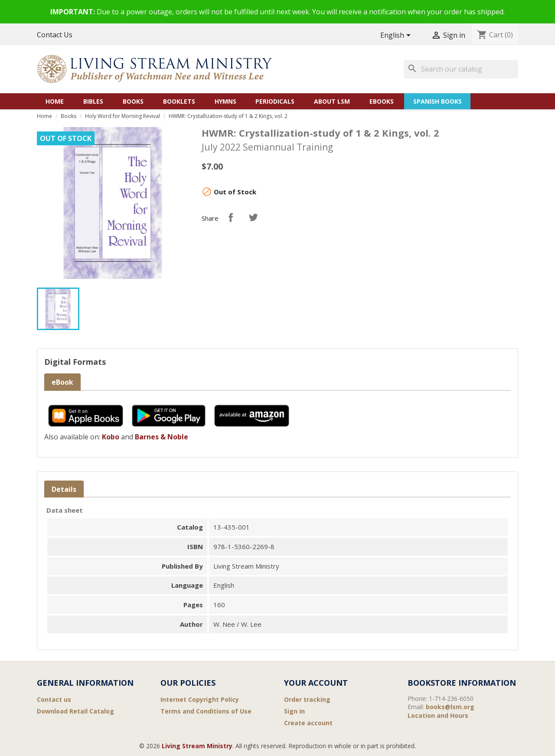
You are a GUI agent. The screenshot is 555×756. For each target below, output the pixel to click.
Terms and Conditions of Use (206, 711)
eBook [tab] (62, 382)
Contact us (54, 699)
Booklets (179, 101)
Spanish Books (437, 101)
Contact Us (55, 35)
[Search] (461, 69)
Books (133, 101)
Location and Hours (438, 715)
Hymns (225, 101)
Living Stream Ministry (197, 746)
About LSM (332, 101)
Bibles (93, 101)
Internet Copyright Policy (200, 699)
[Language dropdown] (397, 36)
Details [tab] (64, 489)
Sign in (294, 711)
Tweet (253, 217)
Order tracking (307, 699)
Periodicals (275, 101)
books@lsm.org (450, 707)
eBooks (382, 101)
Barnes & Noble (162, 437)
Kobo (111, 437)
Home (55, 101)
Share (231, 217)
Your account (316, 683)
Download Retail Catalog (75, 711)
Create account (308, 723)
